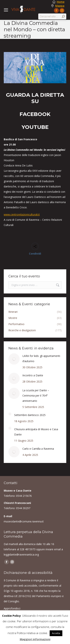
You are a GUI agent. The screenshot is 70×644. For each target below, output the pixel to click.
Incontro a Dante (33, 375)
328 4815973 (28, 549)
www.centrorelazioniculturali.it (22, 214)
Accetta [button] (56, 633)
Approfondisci (12, 608)
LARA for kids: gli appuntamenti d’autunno (41, 358)
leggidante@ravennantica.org (21, 554)
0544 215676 (24, 496)
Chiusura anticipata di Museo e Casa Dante (36, 432)
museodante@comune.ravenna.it (24, 521)
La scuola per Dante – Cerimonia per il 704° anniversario (36, 396)
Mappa (60, 6)
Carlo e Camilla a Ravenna (38, 449)
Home (61, 2)
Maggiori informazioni (35, 639)
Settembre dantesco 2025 (30, 415)
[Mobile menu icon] (6, 10)
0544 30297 (23, 508)
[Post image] (14, 359)
